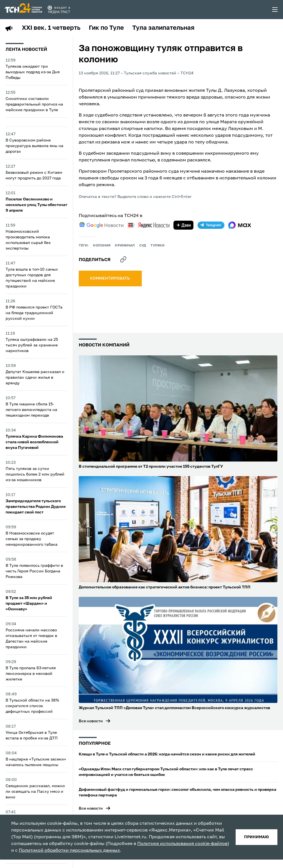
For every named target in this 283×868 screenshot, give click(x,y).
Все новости (91, 721)
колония (102, 246)
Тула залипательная (163, 28)
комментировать (110, 278)
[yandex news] (149, 225)
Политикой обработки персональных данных (69, 851)
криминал (125, 246)
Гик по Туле (106, 28)
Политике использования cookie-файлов (182, 844)
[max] (240, 225)
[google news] (101, 225)
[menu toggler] (275, 10)
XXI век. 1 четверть (51, 28)
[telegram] (211, 225)
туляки (157, 246)
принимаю (257, 837)
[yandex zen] (184, 225)
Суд (143, 246)
